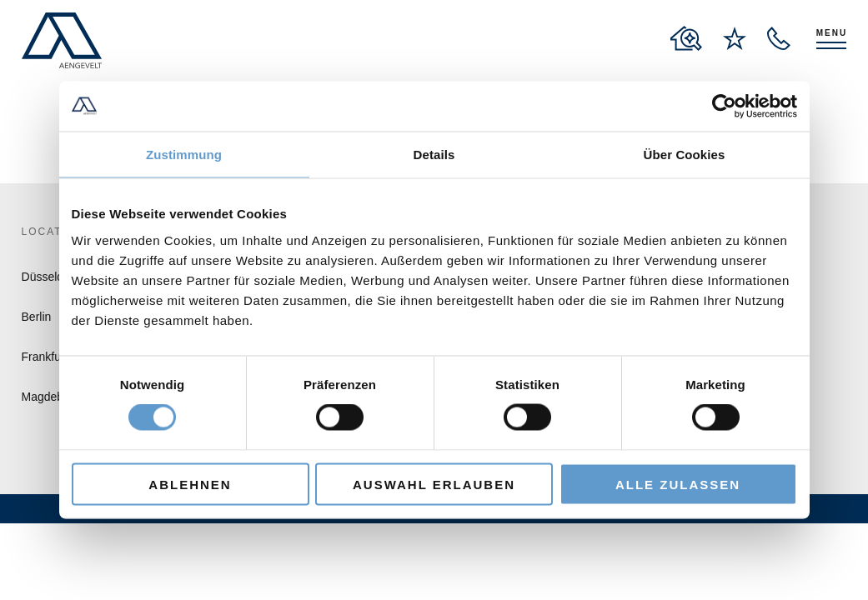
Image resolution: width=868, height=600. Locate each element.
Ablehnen (190, 484)
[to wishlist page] (735, 38)
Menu (832, 33)
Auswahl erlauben (434, 484)
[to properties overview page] (686, 38)
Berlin (37, 317)
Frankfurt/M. (53, 357)
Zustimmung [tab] (184, 155)
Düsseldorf (50, 277)
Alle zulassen (678, 484)
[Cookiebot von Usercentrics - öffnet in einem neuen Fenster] (724, 107)
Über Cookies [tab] (685, 155)
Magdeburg (51, 397)
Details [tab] (434, 155)
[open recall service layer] (779, 38)
